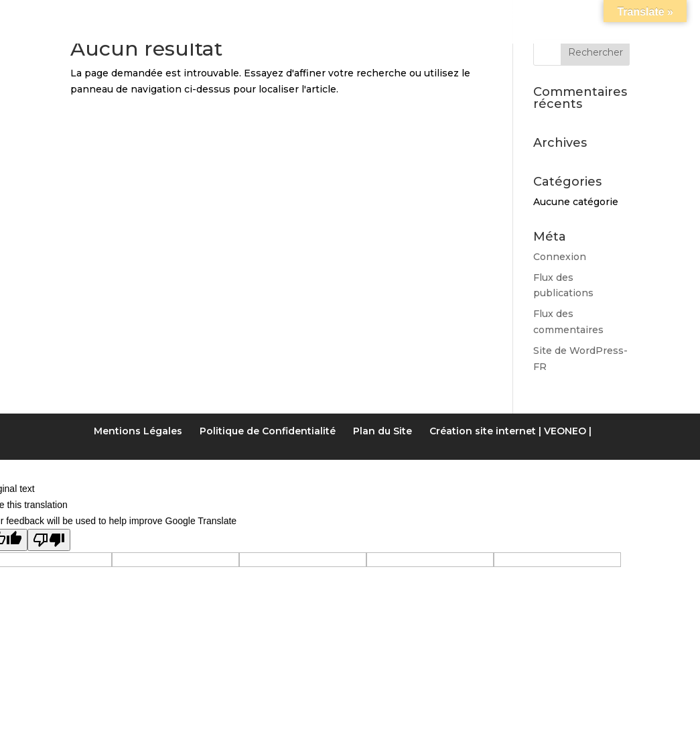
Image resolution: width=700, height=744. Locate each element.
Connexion (560, 257)
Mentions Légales (138, 431)
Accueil (74, 16)
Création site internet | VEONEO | (510, 431)
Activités (431, 16)
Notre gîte (156, 16)
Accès (554, 16)
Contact (622, 16)
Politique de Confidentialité (268, 431)
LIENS (498, 16)
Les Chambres (260, 16)
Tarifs (347, 16)
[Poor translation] (49, 540)
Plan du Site (382, 431)
